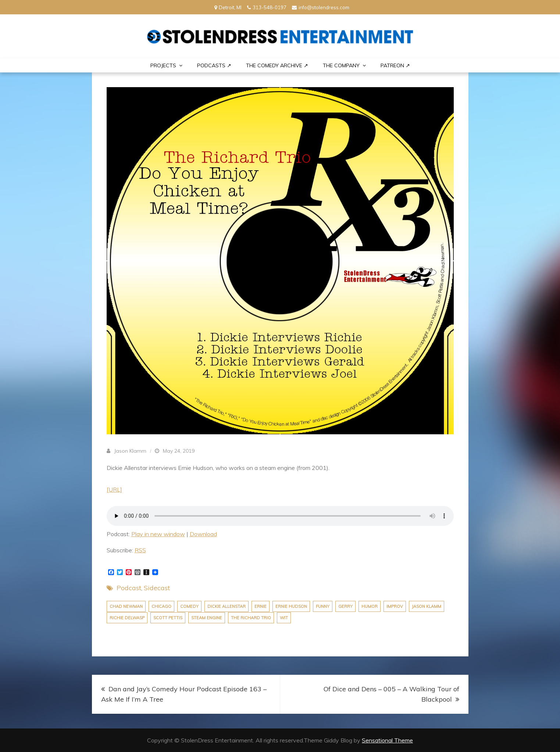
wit (284, 618)
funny (323, 606)
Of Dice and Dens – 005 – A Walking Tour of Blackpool (391, 694)
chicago (161, 606)
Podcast (129, 588)
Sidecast (157, 588)
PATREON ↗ (395, 65)
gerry (345, 606)
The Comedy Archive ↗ (277, 65)
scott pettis (168, 618)
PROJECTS (163, 65)
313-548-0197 (267, 7)
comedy (189, 606)
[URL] (114, 489)
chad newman (126, 606)
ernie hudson (291, 606)
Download (203, 534)
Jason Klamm (130, 451)
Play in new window (158, 534)
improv (395, 606)
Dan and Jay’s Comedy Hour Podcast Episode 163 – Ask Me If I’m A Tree (184, 694)
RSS (140, 550)
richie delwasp (127, 618)
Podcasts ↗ (214, 65)
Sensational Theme (387, 740)
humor (370, 606)
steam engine (207, 618)
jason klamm (427, 606)
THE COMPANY (341, 65)
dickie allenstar (227, 606)
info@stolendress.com (321, 7)
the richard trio (251, 618)
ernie (261, 606)
